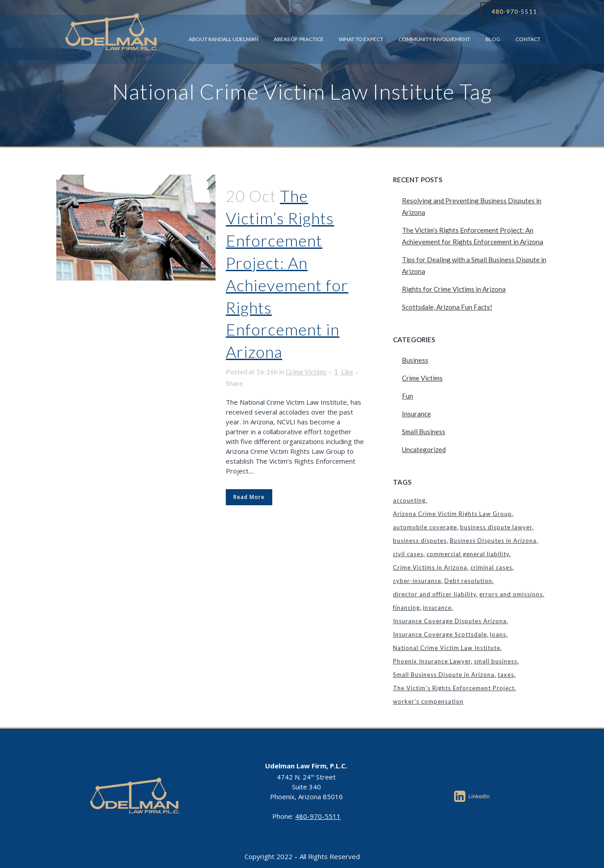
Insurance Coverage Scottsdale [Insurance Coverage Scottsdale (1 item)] (440, 634)
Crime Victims (306, 372)
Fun (408, 396)
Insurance (416, 414)
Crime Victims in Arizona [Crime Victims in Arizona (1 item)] (430, 567)
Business (415, 360)
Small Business (424, 432)
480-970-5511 (514, 12)
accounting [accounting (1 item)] (409, 500)
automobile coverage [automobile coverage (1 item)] (425, 527)
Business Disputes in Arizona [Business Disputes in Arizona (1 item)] (493, 541)
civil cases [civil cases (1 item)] (408, 554)
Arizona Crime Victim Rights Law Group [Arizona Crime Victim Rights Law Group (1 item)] (452, 514)
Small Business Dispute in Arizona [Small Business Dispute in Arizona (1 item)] (444, 675)
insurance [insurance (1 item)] (437, 608)
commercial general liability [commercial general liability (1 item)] (468, 554)
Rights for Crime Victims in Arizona (454, 289)
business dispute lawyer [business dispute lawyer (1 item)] (496, 527)
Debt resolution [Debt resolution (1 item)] (468, 581)
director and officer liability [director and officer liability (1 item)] (435, 594)
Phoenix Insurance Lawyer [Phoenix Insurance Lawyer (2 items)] (432, 661)
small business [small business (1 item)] (496, 661)
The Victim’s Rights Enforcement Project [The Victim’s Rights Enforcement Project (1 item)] (454, 688)
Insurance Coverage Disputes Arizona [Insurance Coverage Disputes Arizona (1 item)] (450, 621)
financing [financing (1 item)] (406, 608)
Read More (249, 497)
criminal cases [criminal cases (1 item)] (491, 567)
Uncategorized (424, 449)
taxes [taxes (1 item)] (506, 675)
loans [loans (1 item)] (498, 634)
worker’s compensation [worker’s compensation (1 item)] (428, 701)
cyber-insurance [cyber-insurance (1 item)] (417, 581)
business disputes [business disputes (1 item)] (420, 541)
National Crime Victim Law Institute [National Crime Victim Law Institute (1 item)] (447, 648)
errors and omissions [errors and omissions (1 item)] (511, 594)
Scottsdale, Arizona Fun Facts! (447, 307)
